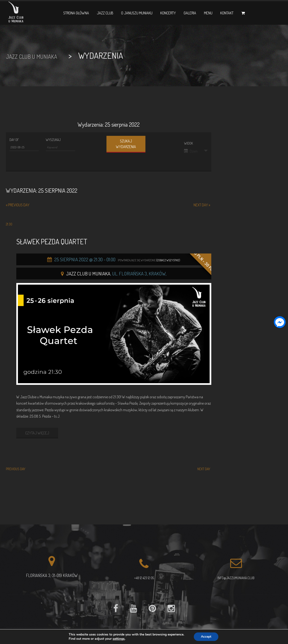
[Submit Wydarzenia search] (126, 144)
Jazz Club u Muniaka (88, 273)
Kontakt (227, 13)
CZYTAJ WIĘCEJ (37, 433)
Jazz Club (105, 13)
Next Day (202, 205)
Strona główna (76, 13)
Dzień (191, 151)
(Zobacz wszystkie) (168, 260)
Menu (208, 13)
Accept (206, 637)
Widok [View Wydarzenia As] (188, 143)
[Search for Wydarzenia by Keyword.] (60, 147)
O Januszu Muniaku (137, 13)
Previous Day (18, 205)
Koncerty (168, 13)
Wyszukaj (53, 140)
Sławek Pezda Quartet (52, 241)
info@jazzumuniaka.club (236, 578)
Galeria (190, 13)
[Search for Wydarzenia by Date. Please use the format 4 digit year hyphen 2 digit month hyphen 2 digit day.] (24, 147)
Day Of (14, 140)
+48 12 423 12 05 (144, 578)
